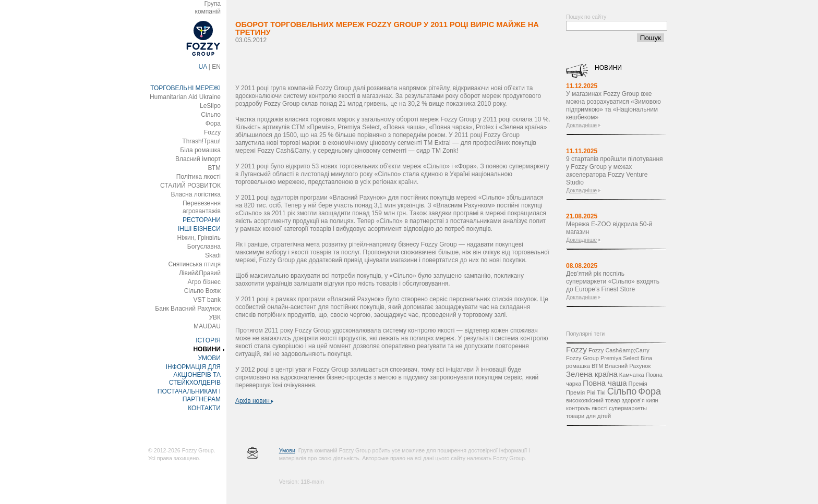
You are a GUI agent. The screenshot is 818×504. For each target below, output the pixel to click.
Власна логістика (196, 194)
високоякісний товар (593, 400)
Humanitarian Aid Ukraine (185, 97)
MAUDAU (207, 326)
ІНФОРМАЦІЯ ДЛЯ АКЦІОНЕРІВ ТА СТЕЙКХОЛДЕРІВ (193, 375)
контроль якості (587, 408)
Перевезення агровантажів (202, 207)
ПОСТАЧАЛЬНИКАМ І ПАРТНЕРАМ (189, 395)
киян (652, 400)
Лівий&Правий (200, 273)
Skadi (213, 255)
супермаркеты (628, 408)
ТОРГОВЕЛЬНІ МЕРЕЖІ (185, 88)
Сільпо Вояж (202, 291)
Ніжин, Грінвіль (199, 238)
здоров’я (633, 400)
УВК (215, 317)
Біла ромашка (200, 150)
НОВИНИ (207, 349)
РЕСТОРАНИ (202, 220)
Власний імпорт (198, 159)
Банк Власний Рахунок (188, 309)
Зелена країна (592, 374)
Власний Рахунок (628, 366)
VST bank (207, 300)
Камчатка (632, 375)
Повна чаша (605, 383)
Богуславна (204, 247)
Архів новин (254, 401)
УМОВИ (209, 358)
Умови (287, 450)
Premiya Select (620, 358)
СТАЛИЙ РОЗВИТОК (190, 186)
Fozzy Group (582, 358)
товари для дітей (588, 416)
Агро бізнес (204, 282)
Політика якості (199, 177)
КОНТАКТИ (204, 408)
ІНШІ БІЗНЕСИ (199, 229)
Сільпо (211, 115)
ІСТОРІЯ (208, 340)
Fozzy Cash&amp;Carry (619, 350)
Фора (213, 124)
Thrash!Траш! (201, 141)
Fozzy (212, 132)
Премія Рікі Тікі (586, 392)
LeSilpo (210, 106)
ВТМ (214, 168)
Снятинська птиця (195, 264)
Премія (638, 384)
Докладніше (581, 125)
